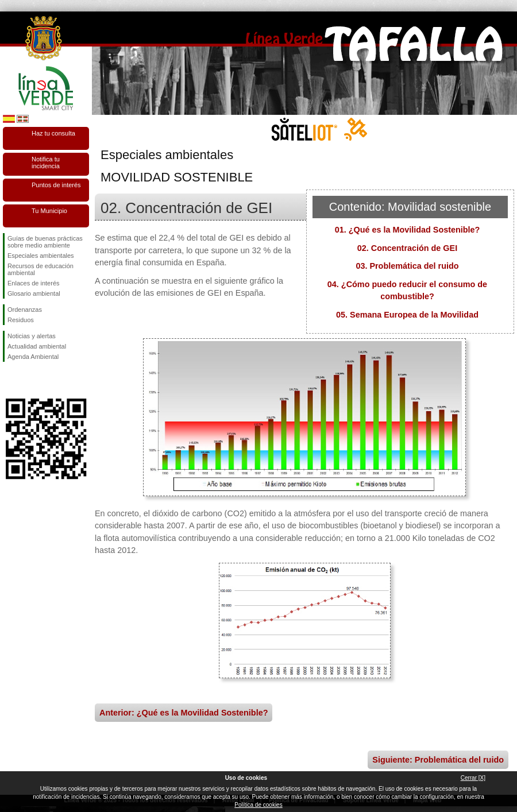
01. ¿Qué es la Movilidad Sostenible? (408, 230)
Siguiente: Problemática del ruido (438, 760)
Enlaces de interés (34, 283)
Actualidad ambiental (37, 346)
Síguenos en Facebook (10, 380)
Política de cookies (258, 805)
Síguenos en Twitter (29, 380)
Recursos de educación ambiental (40, 269)
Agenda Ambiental (33, 357)
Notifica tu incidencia (46, 163)
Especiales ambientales (41, 256)
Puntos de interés (56, 185)
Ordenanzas (25, 310)
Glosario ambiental (34, 293)
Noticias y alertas (32, 336)
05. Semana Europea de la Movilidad (407, 315)
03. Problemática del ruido (407, 266)
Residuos (21, 320)
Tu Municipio (49, 211)
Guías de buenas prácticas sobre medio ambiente (45, 242)
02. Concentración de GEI (407, 248)
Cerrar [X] (473, 778)
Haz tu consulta (53, 133)
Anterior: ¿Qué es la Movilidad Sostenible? (184, 713)
